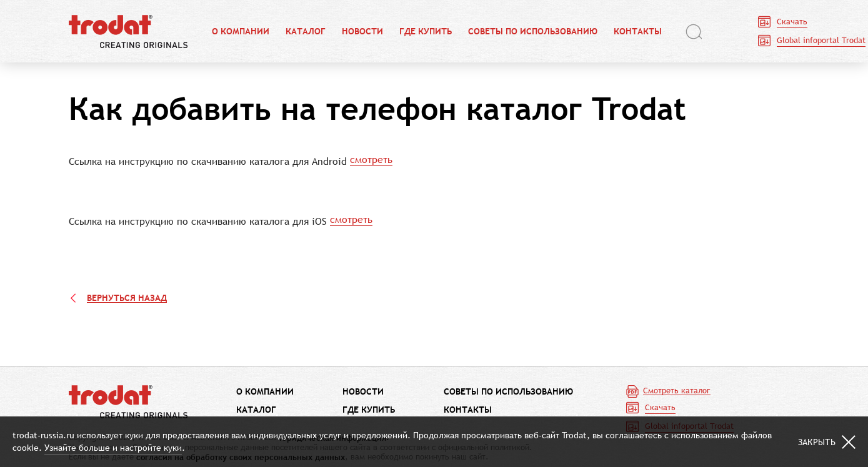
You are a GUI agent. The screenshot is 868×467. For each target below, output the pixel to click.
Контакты (638, 32)
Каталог (306, 32)
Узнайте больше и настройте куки (113, 448)
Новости (362, 32)
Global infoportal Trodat (821, 40)
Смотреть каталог (677, 391)
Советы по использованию (533, 32)
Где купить (426, 32)
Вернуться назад (127, 298)
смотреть (371, 160)
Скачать (792, 22)
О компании (241, 32)
